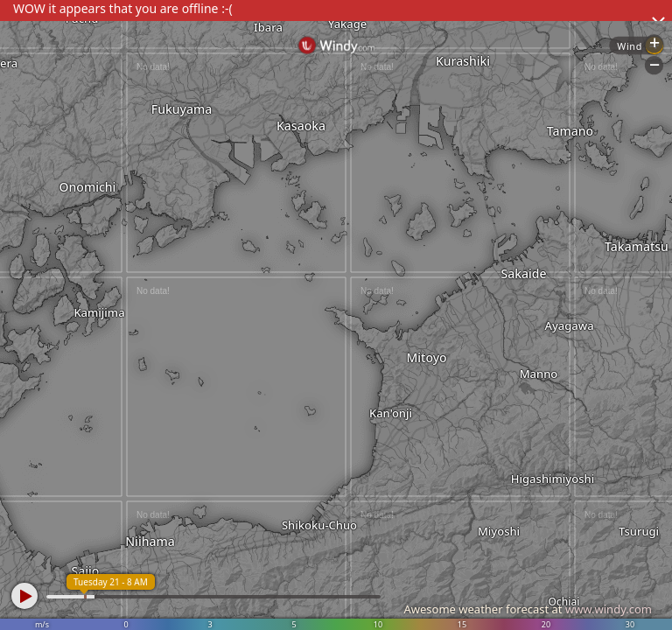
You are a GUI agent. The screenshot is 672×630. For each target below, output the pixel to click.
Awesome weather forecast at (528, 609)
